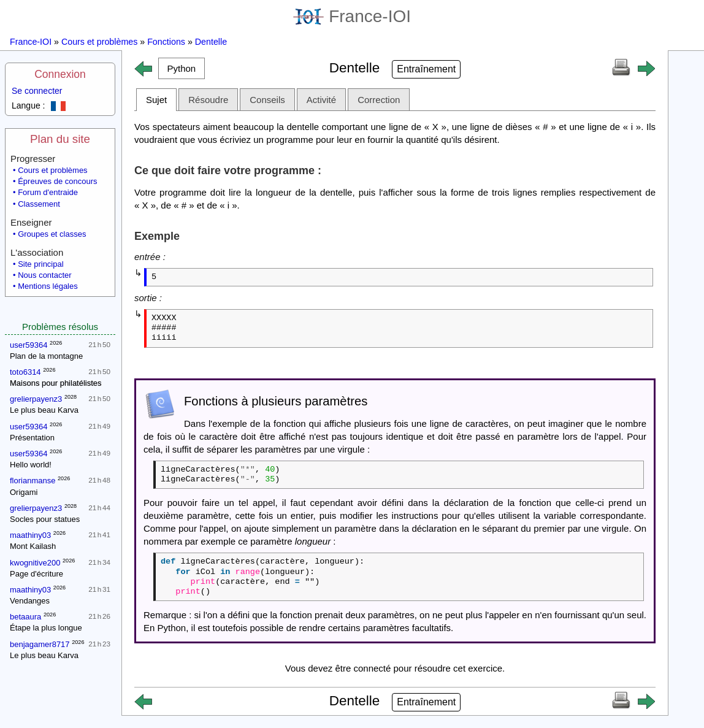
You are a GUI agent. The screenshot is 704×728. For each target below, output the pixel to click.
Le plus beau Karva (44, 410)
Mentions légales (48, 286)
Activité (321, 100)
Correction (379, 100)
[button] (182, 68)
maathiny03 (30, 535)
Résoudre (208, 100)
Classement (39, 204)
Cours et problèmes (99, 42)
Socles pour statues (45, 519)
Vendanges (30, 601)
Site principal (40, 264)
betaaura (25, 617)
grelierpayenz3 (36, 399)
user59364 (29, 345)
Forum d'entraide (48, 192)
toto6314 (25, 372)
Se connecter (37, 91)
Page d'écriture (36, 574)
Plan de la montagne (46, 356)
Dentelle (211, 42)
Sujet (156, 100)
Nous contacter (44, 275)
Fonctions (166, 42)
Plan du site (60, 139)
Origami (24, 492)
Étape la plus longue (46, 628)
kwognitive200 (35, 563)
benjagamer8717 (40, 644)
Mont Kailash (33, 546)
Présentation (32, 438)
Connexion (60, 74)
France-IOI (352, 16)
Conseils (267, 100)
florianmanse (33, 481)
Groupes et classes (52, 234)
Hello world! (31, 465)
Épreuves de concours (57, 181)
